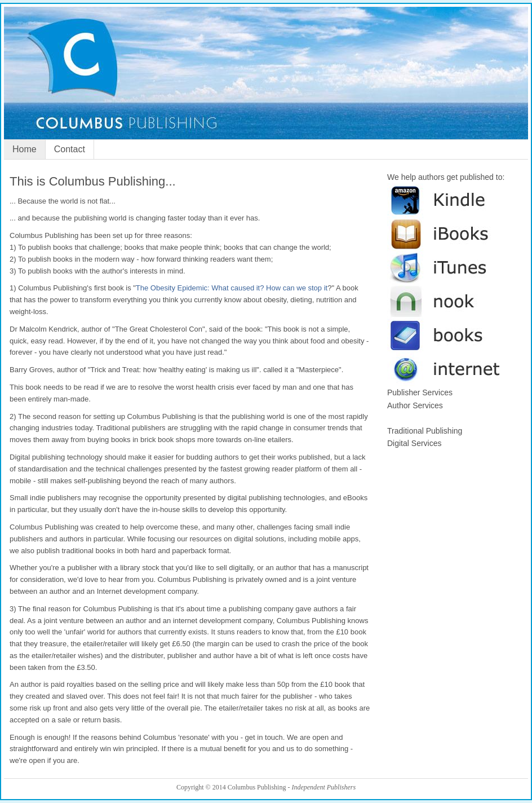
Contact (70, 149)
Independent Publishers (323, 787)
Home (25, 149)
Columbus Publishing (266, 80)
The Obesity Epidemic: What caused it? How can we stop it (232, 288)
